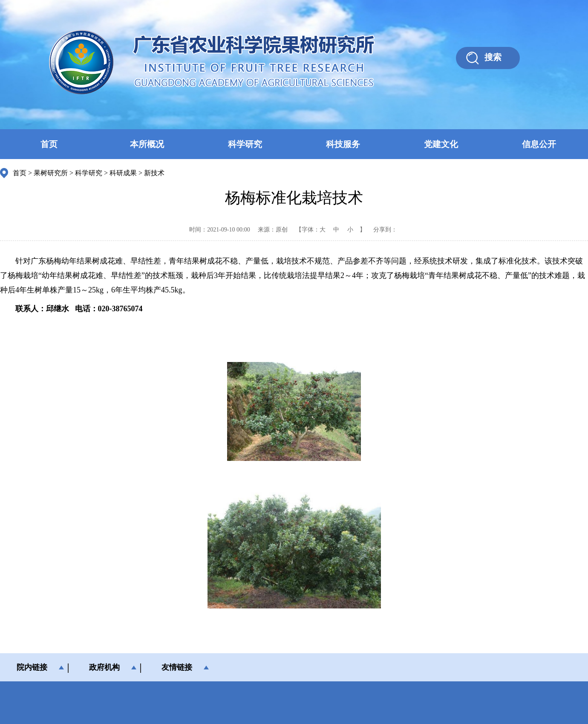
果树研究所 (51, 173)
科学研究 (245, 144)
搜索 (493, 57)
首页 (49, 144)
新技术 (154, 173)
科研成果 (123, 173)
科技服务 (343, 144)
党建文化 (441, 144)
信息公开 (539, 144)
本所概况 (147, 144)
